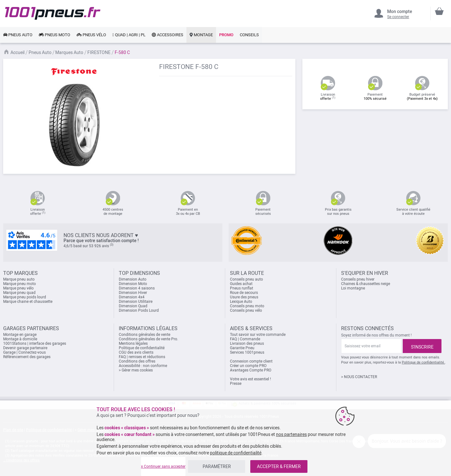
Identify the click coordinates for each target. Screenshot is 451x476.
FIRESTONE (99, 52)
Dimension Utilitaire (136, 302)
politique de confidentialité (236, 453)
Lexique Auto (241, 302)
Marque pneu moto (20, 284)
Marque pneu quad (19, 293)
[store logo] (53, 13)
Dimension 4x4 (132, 297)
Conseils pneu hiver (358, 279)
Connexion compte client (251, 361)
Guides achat (241, 284)
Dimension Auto (133, 279)
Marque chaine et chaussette (28, 302)
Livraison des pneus (247, 343)
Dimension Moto (133, 284)
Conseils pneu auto (246, 279)
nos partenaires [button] (291, 434)
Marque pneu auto (19, 279)
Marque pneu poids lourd (25, 297)
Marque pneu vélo (18, 288)
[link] (18, 35)
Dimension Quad (133, 306)
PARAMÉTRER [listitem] (217, 466)
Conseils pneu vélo (246, 310)
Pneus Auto (40, 52)
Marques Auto (69, 52)
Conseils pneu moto (247, 306)
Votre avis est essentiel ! (250, 379)
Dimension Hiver (133, 293)
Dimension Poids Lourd (139, 310)
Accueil (17, 52)
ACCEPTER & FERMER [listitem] (279, 466)
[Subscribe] (422, 346)
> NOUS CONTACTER (359, 377)
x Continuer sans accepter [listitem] (163, 466)
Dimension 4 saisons (137, 288)
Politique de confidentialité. (423, 362)
